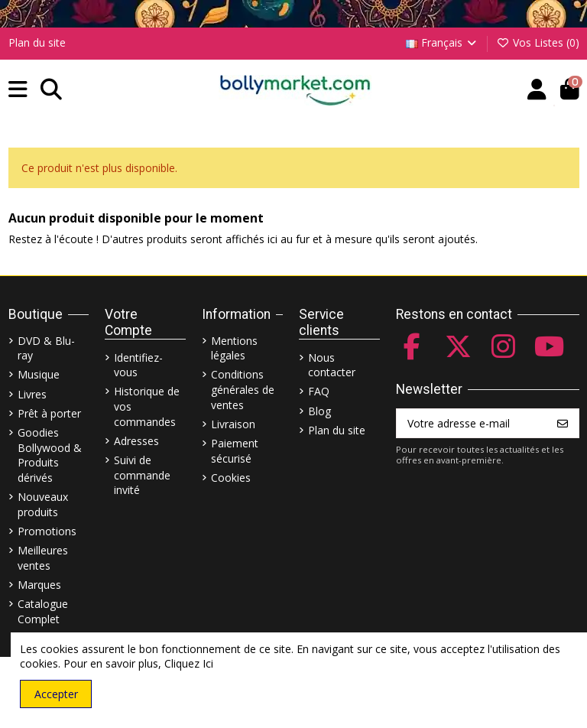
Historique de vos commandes (147, 406)
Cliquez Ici (189, 663)
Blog (319, 411)
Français (443, 42)
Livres (32, 394)
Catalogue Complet (43, 611)
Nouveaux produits (43, 504)
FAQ (319, 391)
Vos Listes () (538, 42)
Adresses (136, 441)
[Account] (537, 90)
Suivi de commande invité (142, 475)
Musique (39, 374)
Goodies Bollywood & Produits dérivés (50, 455)
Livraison (233, 424)
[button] (18, 90)
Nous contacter (332, 365)
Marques (39, 585)
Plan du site (37, 42)
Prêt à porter (49, 413)
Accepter (56, 694)
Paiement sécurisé (235, 451)
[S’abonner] (563, 424)
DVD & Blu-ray (46, 348)
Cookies (231, 478)
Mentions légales (234, 348)
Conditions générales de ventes (243, 389)
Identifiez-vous (138, 365)
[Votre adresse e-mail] (472, 424)
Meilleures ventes (43, 558)
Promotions (47, 531)
